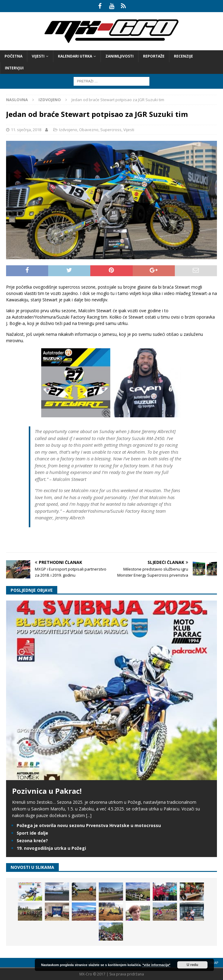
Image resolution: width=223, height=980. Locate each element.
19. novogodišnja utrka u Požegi (51, 848)
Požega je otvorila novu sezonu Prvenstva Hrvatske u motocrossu (89, 825)
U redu (192, 965)
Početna (13, 56)
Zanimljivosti (120, 56)
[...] (89, 815)
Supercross (111, 130)
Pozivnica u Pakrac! (47, 791)
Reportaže (154, 56)
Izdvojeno (68, 130)
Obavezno (89, 130)
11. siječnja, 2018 (26, 130)
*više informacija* (156, 965)
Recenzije (183, 56)
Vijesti (38, 56)
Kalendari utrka (75, 56)
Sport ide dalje (32, 833)
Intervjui (14, 68)
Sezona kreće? (32, 841)
